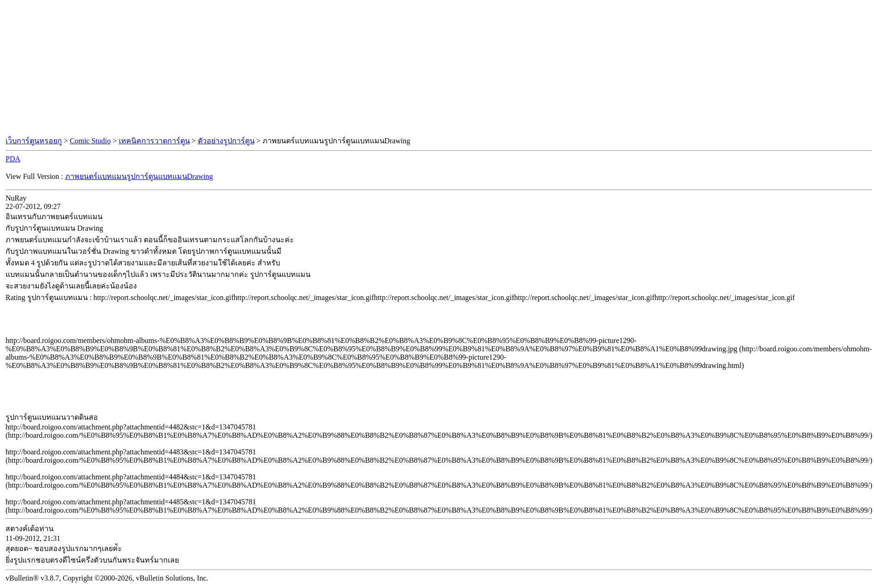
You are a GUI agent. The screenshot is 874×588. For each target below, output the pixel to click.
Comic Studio (90, 141)
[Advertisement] (437, 68)
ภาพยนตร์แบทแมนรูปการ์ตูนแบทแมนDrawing (139, 176)
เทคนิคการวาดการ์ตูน (154, 141)
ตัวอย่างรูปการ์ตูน (226, 141)
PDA (13, 159)
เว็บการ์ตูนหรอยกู (34, 141)
